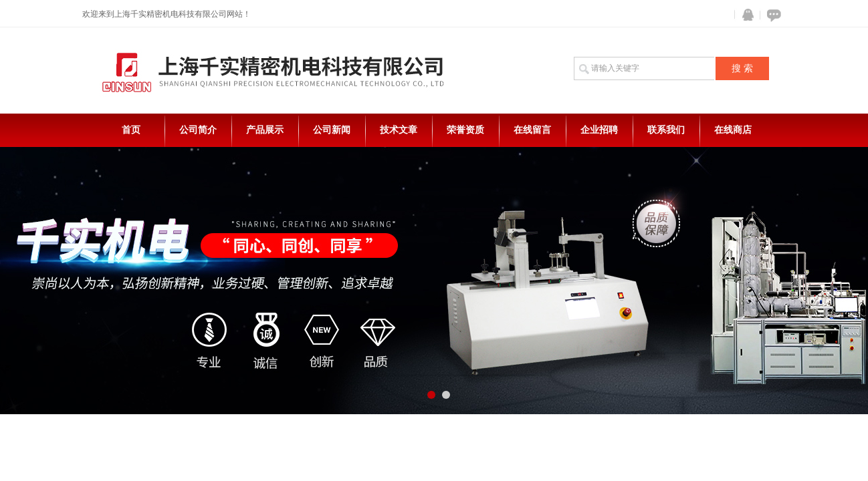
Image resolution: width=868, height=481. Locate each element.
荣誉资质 (465, 130)
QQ (745, 15)
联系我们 (666, 130)
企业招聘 (599, 130)
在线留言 (532, 130)
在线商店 (733, 130)
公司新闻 (332, 130)
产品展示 (265, 130)
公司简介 (198, 130)
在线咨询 (772, 15)
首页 (131, 130)
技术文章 (399, 130)
